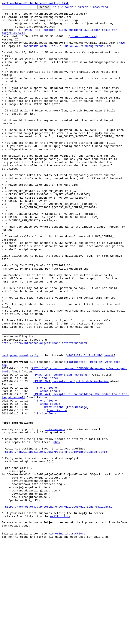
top (4, 436)
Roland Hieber (48, 451)
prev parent (19, 424)
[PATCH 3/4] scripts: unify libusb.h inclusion (71, 455)
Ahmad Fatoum (50, 467)
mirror (90, 8)
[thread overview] (83, 43)
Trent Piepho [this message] (66, 486)
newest (109, 424)
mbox (57, 527)
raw (121, 50)
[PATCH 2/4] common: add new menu (60, 448)
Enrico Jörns (47, 494)
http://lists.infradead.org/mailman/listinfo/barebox (44, 411)
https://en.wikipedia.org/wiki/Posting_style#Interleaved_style (56, 539)
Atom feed (107, 8)
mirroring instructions (67, 635)
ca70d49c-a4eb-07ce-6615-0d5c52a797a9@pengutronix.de (68, 54)
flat (70, 432)
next (5, 424)
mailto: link (60, 616)
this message (55, 512)
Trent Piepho (47, 463)
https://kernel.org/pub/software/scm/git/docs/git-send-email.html (59, 605)
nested (80, 432)
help (63, 8)
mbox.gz (96, 432)
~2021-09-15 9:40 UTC (84, 424)
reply (34, 424)
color (75, 8)
